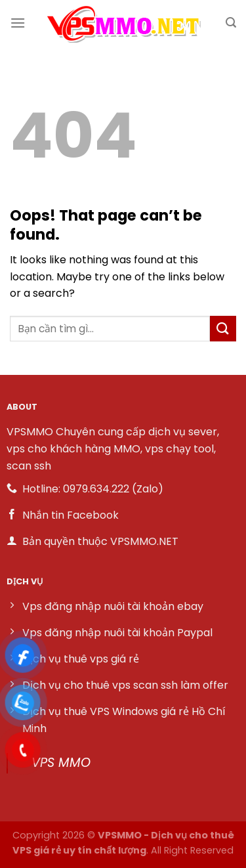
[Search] (231, 23)
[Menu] (18, 23)
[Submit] (223, 329)
